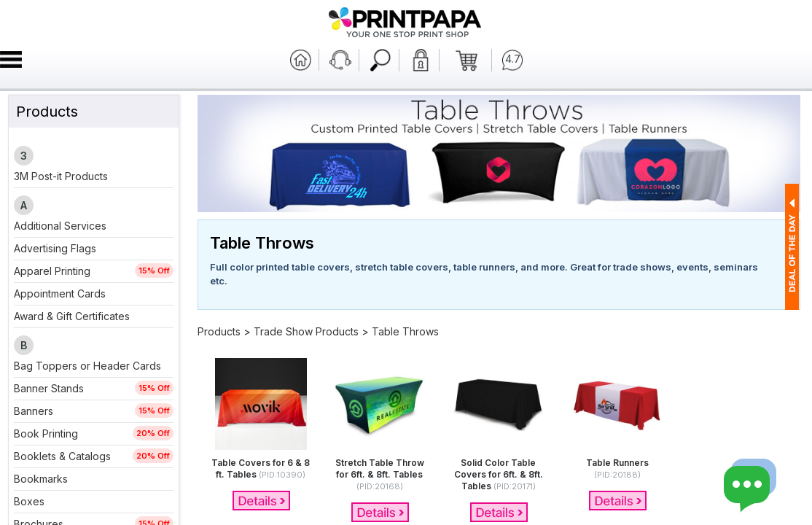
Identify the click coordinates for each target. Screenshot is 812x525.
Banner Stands (49, 388)
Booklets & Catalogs (62, 456)
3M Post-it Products (61, 176)
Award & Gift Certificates (72, 316)
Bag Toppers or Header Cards (87, 366)
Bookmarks (41, 479)
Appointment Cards (60, 293)
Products (219, 331)
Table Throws (405, 331)
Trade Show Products (306, 331)
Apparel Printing (52, 271)
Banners (34, 411)
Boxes (29, 501)
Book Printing (46, 433)
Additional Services (60, 226)
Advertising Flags (55, 248)
